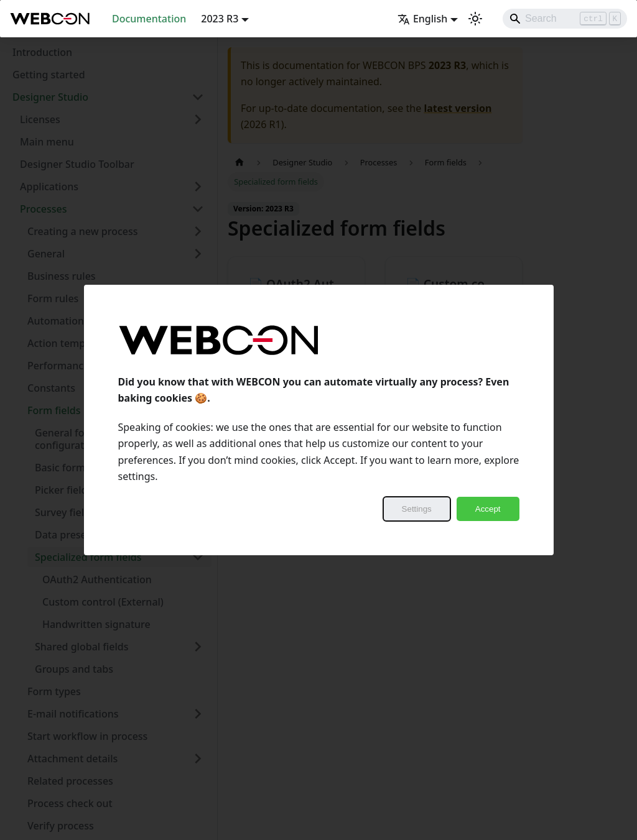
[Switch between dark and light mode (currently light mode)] (475, 19)
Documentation (149, 19)
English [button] (422, 19)
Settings (417, 509)
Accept (488, 509)
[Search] (565, 19)
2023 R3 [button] (220, 19)
